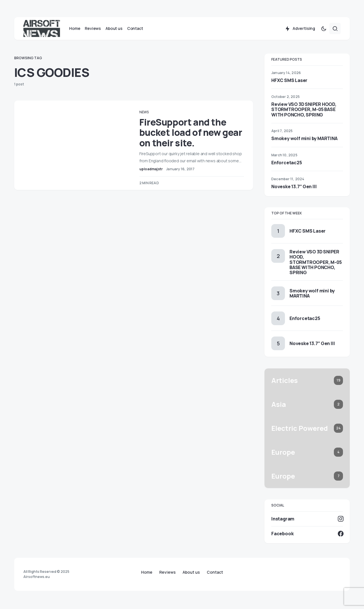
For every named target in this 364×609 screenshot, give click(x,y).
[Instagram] (307, 520)
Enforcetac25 (287, 164)
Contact (215, 572)
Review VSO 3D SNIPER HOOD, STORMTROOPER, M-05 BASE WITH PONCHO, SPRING (304, 110)
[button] (324, 30)
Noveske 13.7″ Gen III (294, 188)
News (147, 113)
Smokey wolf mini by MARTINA (304, 140)
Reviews (167, 572)
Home (147, 572)
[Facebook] (307, 535)
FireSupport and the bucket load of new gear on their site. (186, 134)
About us (191, 572)
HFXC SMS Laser (289, 81)
